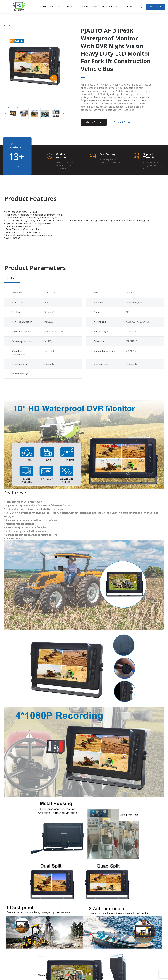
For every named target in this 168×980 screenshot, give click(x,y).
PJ (19, 6)
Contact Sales (122, 122)
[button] (6, 113)
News (130, 7)
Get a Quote (94, 122)
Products (70, 7)
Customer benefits (112, 7)
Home (43, 7)
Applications (90, 7)
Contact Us (155, 7)
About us (56, 7)
